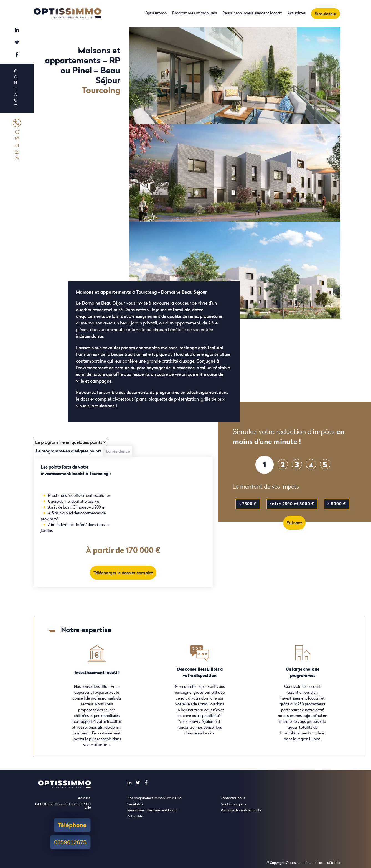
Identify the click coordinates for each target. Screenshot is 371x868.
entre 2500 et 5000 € (292, 504)
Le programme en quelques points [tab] (69, 451)
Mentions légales (233, 804)
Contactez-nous (233, 798)
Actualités (296, 13)
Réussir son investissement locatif (252, 13)
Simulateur (326, 14)
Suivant (294, 523)
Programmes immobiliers (195, 13)
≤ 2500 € (248, 504)
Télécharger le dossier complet (123, 573)
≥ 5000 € (336, 504)
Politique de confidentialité (241, 810)
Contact (16, 88)
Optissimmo (156, 13)
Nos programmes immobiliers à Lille (154, 798)
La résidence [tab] (118, 451)
